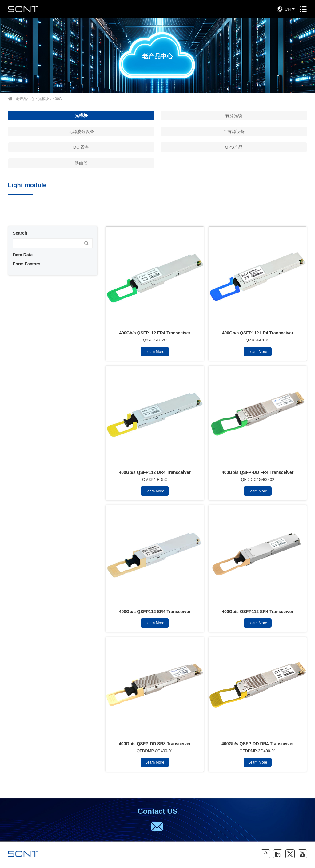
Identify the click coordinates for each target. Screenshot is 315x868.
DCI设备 (81, 147)
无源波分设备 (81, 131)
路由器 (81, 163)
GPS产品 (234, 147)
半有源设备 (234, 131)
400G (57, 99)
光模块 (44, 99)
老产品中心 (25, 99)
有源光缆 (234, 115)
